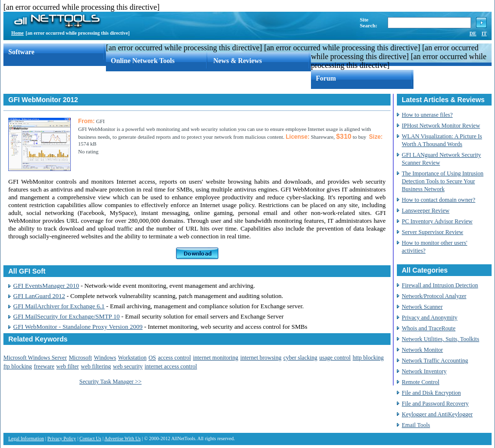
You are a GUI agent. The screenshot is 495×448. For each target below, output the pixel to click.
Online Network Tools (143, 61)
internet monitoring (216, 358)
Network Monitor (422, 350)
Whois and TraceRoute (429, 328)
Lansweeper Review (426, 211)
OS (152, 358)
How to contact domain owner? (439, 200)
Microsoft (80, 358)
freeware (44, 366)
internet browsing (261, 358)
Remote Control (421, 382)
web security (128, 366)
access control (175, 358)
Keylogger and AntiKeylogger (437, 414)
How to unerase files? (427, 115)
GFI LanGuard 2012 (39, 296)
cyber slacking (300, 358)
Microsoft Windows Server (35, 358)
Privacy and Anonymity (430, 318)
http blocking (368, 358)
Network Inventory (424, 371)
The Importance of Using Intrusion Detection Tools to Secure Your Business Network (443, 181)
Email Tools (416, 425)
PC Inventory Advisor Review (437, 221)
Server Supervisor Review (433, 232)
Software (21, 52)
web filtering (96, 366)
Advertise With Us (123, 438)
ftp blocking (18, 366)
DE (473, 33)
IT (484, 33)
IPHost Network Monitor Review (441, 126)
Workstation (132, 358)
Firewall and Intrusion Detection (440, 285)
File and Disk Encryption (431, 393)
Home (18, 33)
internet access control (171, 366)
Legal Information (26, 438)
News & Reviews (238, 61)
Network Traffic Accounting (435, 361)
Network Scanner (422, 307)
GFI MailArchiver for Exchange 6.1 (59, 306)
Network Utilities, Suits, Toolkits (441, 339)
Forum (326, 78)
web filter (67, 366)
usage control (335, 358)
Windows (105, 358)
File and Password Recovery (435, 404)
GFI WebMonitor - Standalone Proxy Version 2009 (78, 327)
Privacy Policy (62, 438)
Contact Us (91, 438)
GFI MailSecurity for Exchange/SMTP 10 (66, 316)
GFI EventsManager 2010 (46, 286)
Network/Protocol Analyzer (434, 296)
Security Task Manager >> (111, 382)
